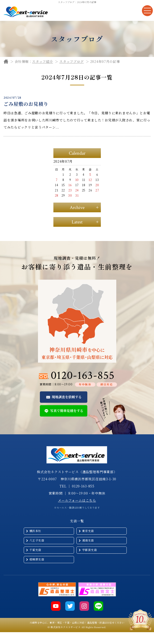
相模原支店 (37, 559)
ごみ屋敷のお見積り (26, 104)
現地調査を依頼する (67, 397)
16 (70, 185)
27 (97, 190)
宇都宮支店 (90, 550)
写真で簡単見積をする (67, 411)
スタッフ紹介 (42, 61)
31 (77, 195)
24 (77, 190)
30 (70, 195)
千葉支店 (35, 550)
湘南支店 (88, 540)
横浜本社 (35, 531)
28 (57, 195)
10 (77, 180)
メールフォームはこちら (77, 500)
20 (97, 185)
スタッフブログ (72, 61)
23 (70, 190)
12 (90, 180)
